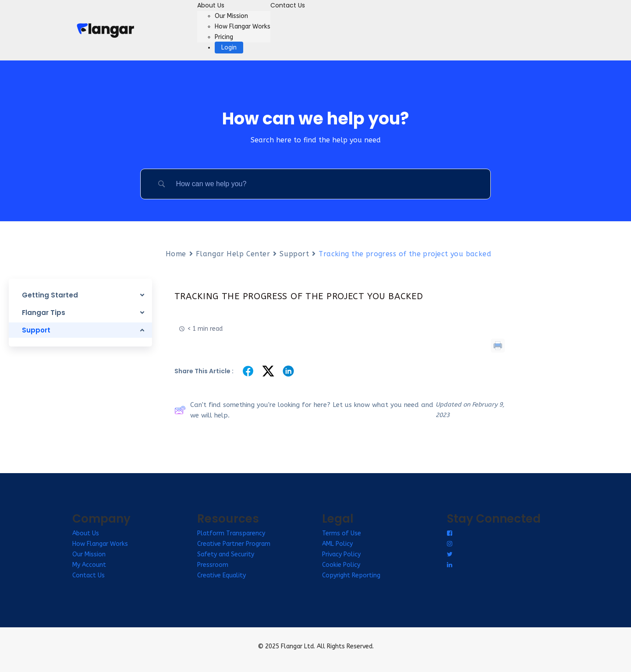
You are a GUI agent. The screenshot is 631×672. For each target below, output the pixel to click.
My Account (89, 565)
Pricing (224, 37)
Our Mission (231, 16)
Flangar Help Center (233, 254)
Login (229, 48)
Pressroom (213, 565)
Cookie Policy (341, 565)
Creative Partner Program (234, 544)
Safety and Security (226, 554)
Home (176, 254)
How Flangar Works (243, 27)
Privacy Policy (341, 554)
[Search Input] (326, 184)
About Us (211, 5)
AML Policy (337, 544)
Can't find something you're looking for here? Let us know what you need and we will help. (304, 410)
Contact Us (288, 5)
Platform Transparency (231, 533)
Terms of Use (342, 533)
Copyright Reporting (351, 575)
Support (294, 254)
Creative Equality (222, 575)
